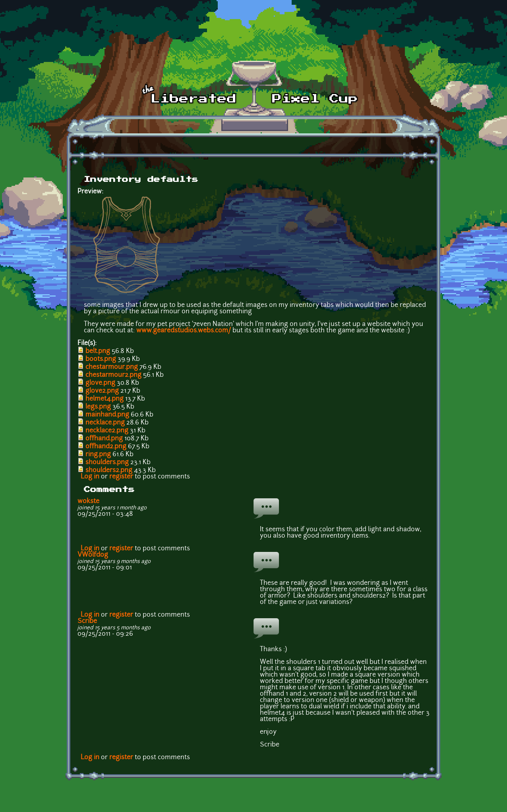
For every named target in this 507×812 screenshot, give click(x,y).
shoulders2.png (109, 471)
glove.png (100, 383)
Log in (90, 477)
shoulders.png (107, 463)
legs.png (98, 407)
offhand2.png (106, 447)
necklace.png (105, 423)
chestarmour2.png (113, 375)
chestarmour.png (112, 367)
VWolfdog (93, 555)
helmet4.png (104, 399)
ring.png (98, 455)
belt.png (98, 351)
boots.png (101, 359)
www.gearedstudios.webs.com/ (184, 331)
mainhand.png (107, 415)
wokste (88, 501)
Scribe (87, 621)
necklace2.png (107, 431)
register (121, 477)
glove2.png (102, 391)
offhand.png (104, 439)
